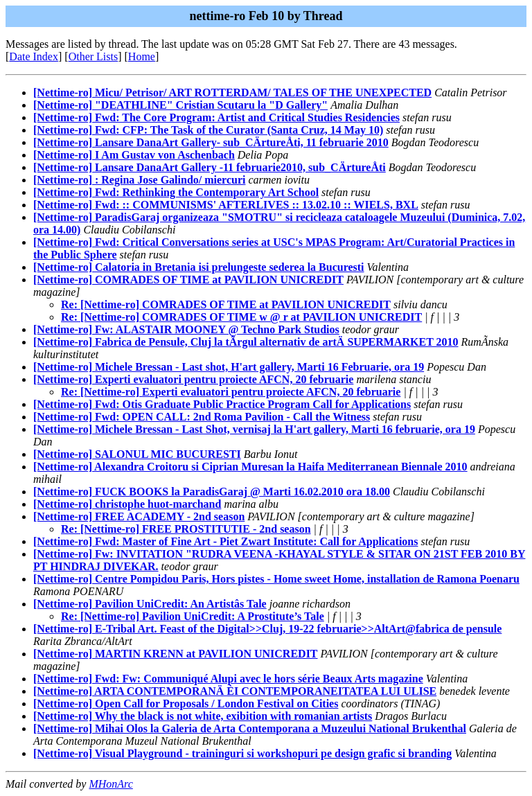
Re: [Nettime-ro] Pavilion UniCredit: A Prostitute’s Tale (193, 616)
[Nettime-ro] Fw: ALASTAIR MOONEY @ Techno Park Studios (186, 329)
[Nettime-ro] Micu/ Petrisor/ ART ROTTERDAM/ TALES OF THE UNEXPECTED (232, 92)
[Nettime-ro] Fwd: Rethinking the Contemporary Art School (176, 192)
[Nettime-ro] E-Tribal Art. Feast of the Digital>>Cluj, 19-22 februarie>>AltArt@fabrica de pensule (267, 629)
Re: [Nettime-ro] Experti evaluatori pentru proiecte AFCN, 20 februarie (231, 392)
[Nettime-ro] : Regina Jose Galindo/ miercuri (139, 180)
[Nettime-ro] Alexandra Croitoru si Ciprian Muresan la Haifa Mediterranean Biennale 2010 (250, 467)
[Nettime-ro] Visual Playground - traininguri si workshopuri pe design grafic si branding (242, 753)
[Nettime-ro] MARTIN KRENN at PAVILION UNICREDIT (176, 654)
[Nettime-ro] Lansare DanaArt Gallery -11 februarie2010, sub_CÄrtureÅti (210, 167)
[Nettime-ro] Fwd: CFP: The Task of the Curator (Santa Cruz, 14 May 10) (208, 130)
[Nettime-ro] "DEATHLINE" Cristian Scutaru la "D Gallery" (180, 105)
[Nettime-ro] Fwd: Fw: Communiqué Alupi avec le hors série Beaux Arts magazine (228, 679)
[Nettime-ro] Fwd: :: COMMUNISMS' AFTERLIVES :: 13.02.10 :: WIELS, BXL (226, 205)
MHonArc (110, 784)
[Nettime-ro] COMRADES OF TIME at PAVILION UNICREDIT (188, 280)
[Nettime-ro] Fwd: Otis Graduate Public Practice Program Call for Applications (222, 404)
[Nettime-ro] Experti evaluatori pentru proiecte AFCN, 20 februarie (193, 379)
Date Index (34, 56)
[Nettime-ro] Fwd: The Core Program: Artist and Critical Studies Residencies (216, 117)
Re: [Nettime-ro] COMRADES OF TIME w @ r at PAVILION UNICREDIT (241, 317)
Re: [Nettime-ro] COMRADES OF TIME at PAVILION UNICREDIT (226, 304)
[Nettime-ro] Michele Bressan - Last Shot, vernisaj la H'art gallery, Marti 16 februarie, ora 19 (254, 429)
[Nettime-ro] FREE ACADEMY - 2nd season (139, 516)
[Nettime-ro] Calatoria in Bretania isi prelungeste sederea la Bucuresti (199, 267)
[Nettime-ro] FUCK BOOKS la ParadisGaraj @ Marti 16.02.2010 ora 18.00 (212, 492)
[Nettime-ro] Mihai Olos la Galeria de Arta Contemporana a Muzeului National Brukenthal (250, 728)
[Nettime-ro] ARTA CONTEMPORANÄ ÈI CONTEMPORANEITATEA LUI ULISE (235, 691)
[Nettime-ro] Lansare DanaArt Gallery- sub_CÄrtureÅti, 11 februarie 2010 (211, 142)
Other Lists (94, 56)
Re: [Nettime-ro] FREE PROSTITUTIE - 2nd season (186, 529)
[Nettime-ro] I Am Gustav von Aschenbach (134, 155)
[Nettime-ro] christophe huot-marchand (127, 504)
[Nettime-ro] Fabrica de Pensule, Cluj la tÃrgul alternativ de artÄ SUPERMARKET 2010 (246, 342)
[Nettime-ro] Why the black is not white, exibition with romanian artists (203, 716)
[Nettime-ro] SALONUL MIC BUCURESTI (137, 454)
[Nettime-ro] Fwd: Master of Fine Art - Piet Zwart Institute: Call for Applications (225, 541)
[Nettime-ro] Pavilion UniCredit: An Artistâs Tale (150, 604)
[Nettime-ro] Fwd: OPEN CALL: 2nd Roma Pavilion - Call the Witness (202, 417)
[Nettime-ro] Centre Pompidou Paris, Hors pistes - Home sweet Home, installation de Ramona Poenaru (276, 579)
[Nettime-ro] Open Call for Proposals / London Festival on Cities (186, 704)
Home (142, 56)
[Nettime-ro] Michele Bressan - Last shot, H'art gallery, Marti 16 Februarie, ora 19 (229, 367)
